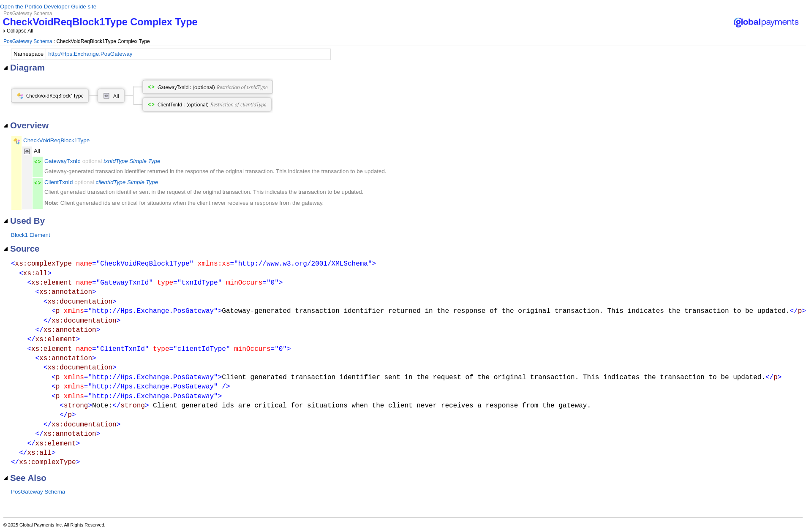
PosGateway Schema (28, 41)
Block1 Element (31, 235)
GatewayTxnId (63, 161)
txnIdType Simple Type (132, 161)
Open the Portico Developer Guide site (48, 7)
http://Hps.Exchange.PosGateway (90, 54)
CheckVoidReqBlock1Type (56, 140)
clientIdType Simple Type (127, 182)
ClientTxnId (59, 182)
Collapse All (20, 31)
